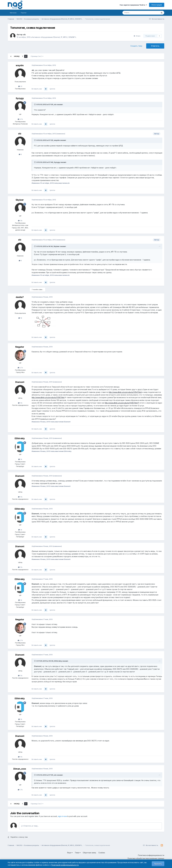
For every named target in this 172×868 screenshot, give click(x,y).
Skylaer (20, 200)
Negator (20, 347)
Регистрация (157, 5)
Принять (158, 864)
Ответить (155, 46)
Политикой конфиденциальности (65, 865)
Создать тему (136, 46)
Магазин (13, 13)
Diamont (20, 382)
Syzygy (20, 98)
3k (20, 459)
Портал (24, 13)
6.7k (20, 119)
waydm (20, 65)
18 (20, 318)
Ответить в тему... (30, 826)
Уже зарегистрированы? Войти (133, 5)
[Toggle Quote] (35, 104)
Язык (70, 853)
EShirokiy (20, 438)
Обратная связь (89, 853)
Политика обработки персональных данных (146, 858)
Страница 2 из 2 (37, 56)
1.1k (20, 221)
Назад (17, 56)
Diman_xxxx (20, 769)
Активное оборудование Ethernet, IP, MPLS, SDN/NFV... (54, 37)
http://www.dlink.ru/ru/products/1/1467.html (121, 403)
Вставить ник (37, 89)
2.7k (20, 368)
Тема (78, 853)
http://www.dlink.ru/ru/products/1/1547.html (125, 392)
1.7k (20, 790)
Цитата (52, 89)
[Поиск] (134, 13)
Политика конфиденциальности (151, 855)
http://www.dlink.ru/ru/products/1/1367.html (48, 397)
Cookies (102, 853)
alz (24, 35)
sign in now (62, 816)
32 (20, 86)
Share (137, 36)
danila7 (20, 297)
